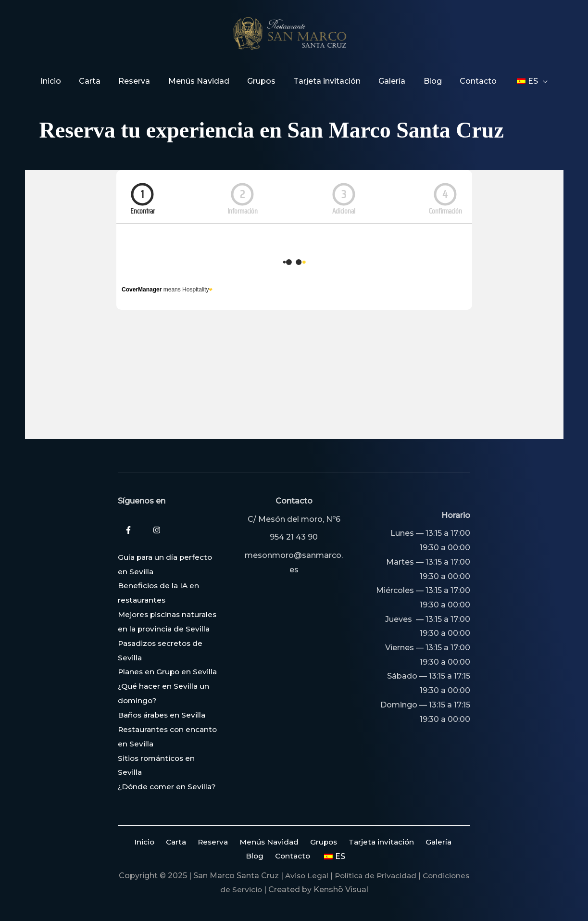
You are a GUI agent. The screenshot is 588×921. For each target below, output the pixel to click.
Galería (418, 842)
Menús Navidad (255, 842)
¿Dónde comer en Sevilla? (168, 787)
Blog (448, 842)
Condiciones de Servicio (241, 890)
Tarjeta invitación (363, 842)
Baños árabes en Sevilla (163, 715)
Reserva (201, 842)
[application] (532, 81)
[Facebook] (128, 502)
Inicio (138, 842)
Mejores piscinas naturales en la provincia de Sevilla (165, 601)
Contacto (281, 856)
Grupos (307, 842)
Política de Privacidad (402, 876)
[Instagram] (157, 502)
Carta (167, 842)
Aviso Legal (330, 876)
